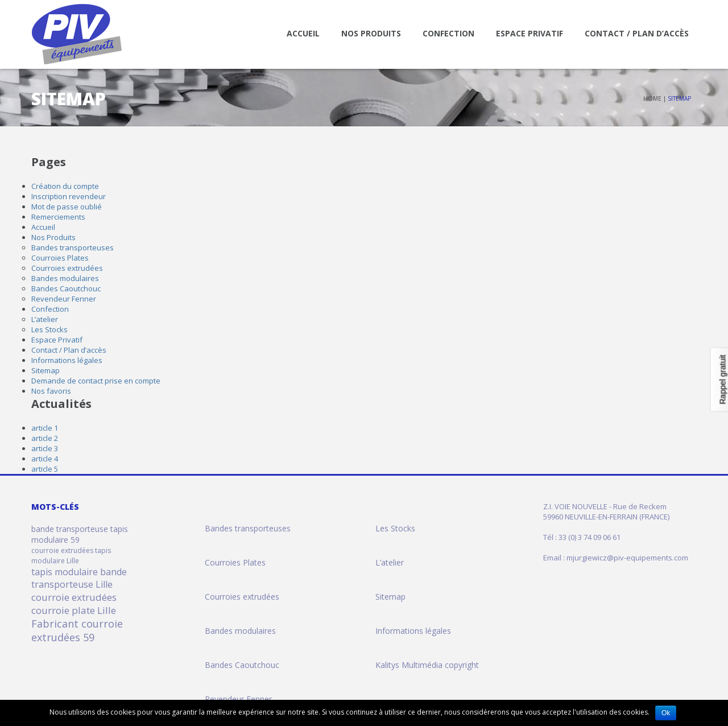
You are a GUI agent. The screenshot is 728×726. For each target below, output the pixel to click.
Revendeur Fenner (64, 299)
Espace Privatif (530, 33)
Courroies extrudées (67, 268)
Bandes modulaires (65, 278)
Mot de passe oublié (67, 207)
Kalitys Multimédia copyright (427, 665)
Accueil (303, 33)
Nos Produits (371, 33)
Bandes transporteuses (73, 247)
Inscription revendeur (69, 196)
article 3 (45, 448)
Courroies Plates (60, 258)
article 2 (45, 438)
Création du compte (65, 186)
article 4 (45, 459)
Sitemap (45, 370)
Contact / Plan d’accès (637, 33)
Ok (666, 713)
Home (652, 98)
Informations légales (67, 360)
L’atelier (45, 319)
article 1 (45, 428)
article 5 (45, 469)
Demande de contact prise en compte (96, 381)
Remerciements (58, 217)
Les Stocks (49, 329)
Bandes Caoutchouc (66, 288)
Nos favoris (51, 391)
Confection (448, 33)
